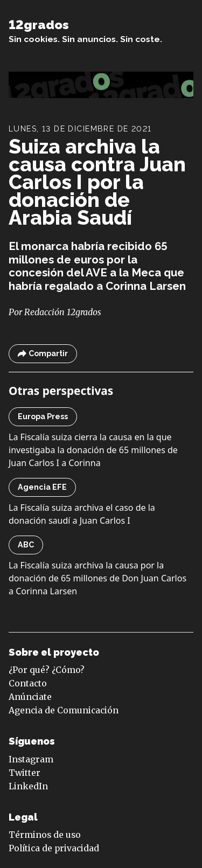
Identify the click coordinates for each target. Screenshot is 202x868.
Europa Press (43, 416)
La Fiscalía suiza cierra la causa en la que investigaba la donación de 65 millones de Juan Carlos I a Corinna (93, 450)
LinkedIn (28, 786)
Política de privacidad (54, 848)
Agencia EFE (42, 487)
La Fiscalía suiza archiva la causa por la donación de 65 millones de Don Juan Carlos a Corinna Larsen (97, 578)
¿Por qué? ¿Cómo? (47, 670)
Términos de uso (45, 835)
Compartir (43, 354)
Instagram (31, 759)
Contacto (28, 683)
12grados (39, 25)
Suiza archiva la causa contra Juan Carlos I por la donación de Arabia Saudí (97, 182)
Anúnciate (30, 697)
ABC (26, 545)
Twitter (25, 773)
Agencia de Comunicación (64, 710)
